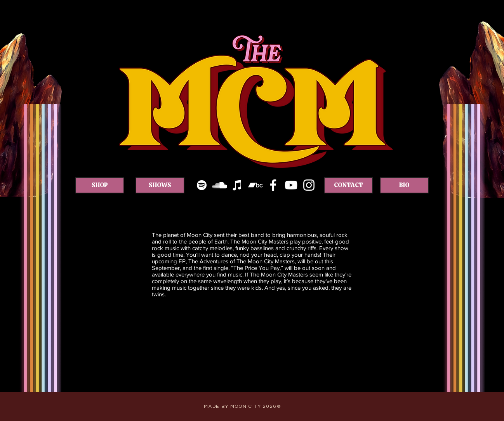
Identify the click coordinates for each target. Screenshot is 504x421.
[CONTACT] (348, 185)
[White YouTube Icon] (291, 185)
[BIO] (404, 185)
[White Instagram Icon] (309, 185)
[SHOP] (100, 185)
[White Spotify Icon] (202, 185)
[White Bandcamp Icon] (255, 185)
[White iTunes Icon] (237, 185)
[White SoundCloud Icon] (220, 185)
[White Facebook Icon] (273, 185)
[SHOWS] (160, 185)
